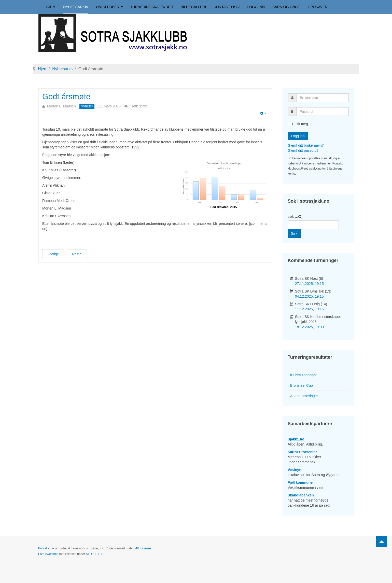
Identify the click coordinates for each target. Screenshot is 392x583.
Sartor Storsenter (302, 452)
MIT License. (143, 548)
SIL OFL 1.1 (94, 554)
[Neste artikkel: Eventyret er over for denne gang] (77, 254)
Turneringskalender (152, 7)
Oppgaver (318, 7)
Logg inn (256, 7)
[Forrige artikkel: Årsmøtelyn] (53, 254)
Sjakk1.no (296, 439)
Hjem (51, 7)
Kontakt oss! (227, 7)
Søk (294, 233)
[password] (323, 112)
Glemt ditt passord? (303, 150)
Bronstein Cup (302, 385)
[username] (323, 98)
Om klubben (109, 7)
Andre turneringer (304, 396)
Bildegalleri (193, 7)
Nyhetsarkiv (76, 7)
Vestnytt (295, 470)
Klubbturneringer (303, 375)
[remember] (289, 124)
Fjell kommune (300, 482)
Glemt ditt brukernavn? (306, 145)
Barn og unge (286, 7)
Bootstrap (45, 548)
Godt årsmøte (66, 97)
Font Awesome (48, 554)
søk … (293, 217)
